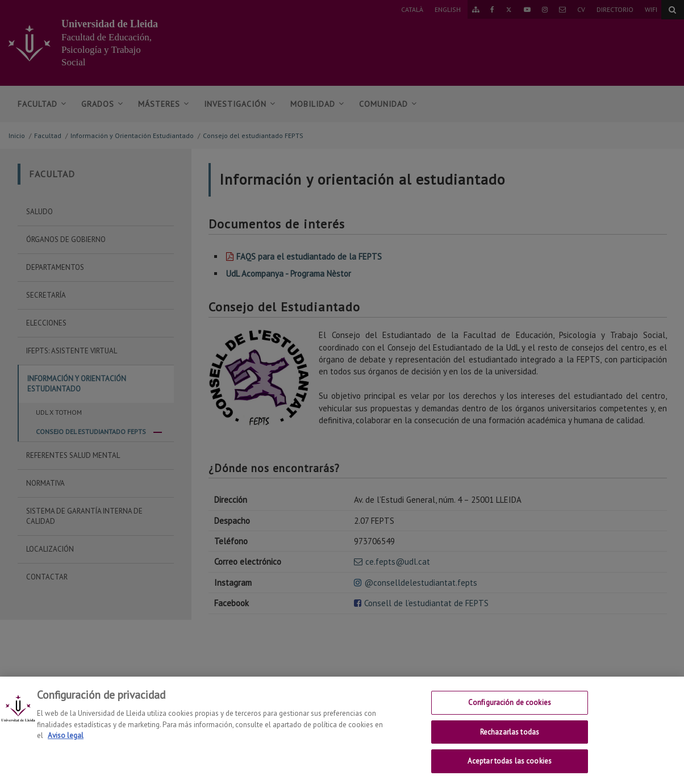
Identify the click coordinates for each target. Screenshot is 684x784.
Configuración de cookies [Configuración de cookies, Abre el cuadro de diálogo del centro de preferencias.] (510, 711)
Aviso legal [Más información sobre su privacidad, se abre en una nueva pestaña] (66, 744)
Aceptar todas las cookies (510, 770)
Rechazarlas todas (510, 740)
